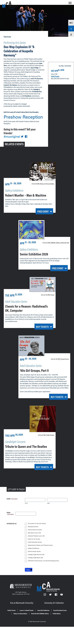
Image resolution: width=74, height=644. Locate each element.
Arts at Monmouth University (22, 619)
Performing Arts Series (19, 42)
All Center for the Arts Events (37, 540)
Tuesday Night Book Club (36, 574)
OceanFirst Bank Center (26, 629)
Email (10, 529)
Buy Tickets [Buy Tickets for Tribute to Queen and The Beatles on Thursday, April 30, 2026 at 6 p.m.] (40, 484)
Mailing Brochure (33, 543)
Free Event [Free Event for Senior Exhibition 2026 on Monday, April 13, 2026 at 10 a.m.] (55, 281)
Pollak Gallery (51, 631)
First (26, 520)
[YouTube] (62, 612)
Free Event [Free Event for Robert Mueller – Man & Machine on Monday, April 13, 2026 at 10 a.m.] (40, 220)
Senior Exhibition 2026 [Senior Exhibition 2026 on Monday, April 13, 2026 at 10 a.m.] (38, 266)
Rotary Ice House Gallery (48, 629)
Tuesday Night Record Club (36, 571)
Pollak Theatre (56, 75)
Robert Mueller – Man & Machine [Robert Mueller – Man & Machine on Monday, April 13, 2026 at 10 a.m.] (24, 202)
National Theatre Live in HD (36, 552)
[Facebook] (56, 612)
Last (48, 520)
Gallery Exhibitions (34, 565)
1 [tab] (71, 28)
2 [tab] (71, 34)
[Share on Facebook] (27, 138)
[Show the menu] (70, 3)
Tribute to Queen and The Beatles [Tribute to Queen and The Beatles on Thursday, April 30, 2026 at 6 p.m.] (26, 461)
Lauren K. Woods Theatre (34, 626)
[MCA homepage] (10, 5)
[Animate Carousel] (71, 23)
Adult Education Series (35, 559)
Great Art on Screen (34, 556)
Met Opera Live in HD (35, 549)
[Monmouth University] (21, 603)
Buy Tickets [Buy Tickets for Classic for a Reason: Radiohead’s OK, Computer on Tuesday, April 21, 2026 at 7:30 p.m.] (40, 339)
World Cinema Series (34, 568)
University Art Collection (54, 619)
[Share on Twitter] (23, 138)
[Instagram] (45, 612)
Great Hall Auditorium (56, 626)
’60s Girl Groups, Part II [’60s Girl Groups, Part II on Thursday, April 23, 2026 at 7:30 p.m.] (39, 381)
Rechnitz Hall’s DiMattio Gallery (30, 631)
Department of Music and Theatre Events (41, 562)
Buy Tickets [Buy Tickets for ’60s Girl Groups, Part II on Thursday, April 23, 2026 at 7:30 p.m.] (54, 410)
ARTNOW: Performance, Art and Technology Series (44, 577)
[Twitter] (50, 612)
